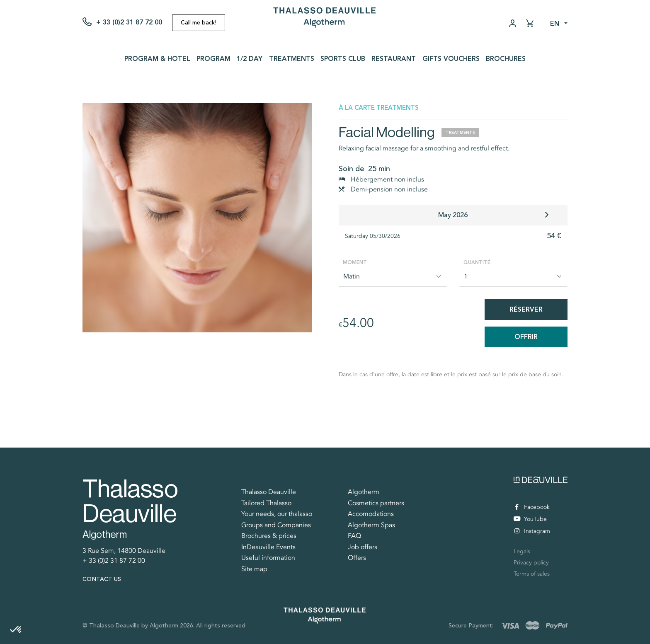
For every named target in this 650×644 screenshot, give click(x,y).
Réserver (526, 309)
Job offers (363, 547)
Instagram (532, 531)
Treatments (292, 59)
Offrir (526, 337)
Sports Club (343, 59)
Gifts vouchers (451, 59)
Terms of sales (532, 574)
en (555, 23)
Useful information (268, 558)
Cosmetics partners (376, 503)
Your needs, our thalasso (277, 514)
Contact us (102, 579)
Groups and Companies (276, 525)
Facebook (532, 507)
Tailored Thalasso (266, 503)
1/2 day (250, 59)
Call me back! (199, 23)
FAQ (354, 536)
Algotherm (364, 492)
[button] (16, 630)
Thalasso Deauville (269, 492)
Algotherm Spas (371, 525)
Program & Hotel (157, 59)
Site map (254, 569)
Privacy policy (531, 563)
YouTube (530, 519)
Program (213, 59)
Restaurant (394, 59)
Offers (357, 558)
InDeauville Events (268, 547)
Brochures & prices (269, 536)
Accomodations (371, 514)
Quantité (477, 262)
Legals (522, 551)
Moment (355, 262)
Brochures (506, 59)
